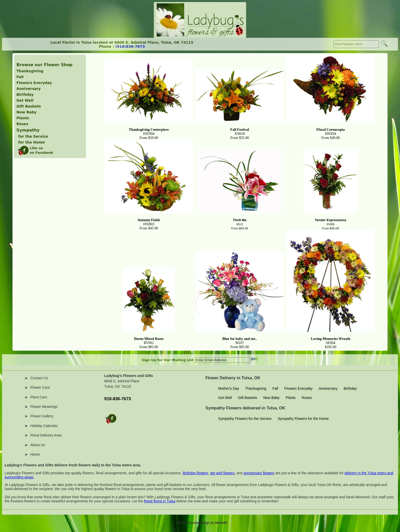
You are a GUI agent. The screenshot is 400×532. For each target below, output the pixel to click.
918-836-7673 (118, 399)
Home (35, 454)
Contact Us (39, 378)
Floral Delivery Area (46, 435)
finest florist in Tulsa (160, 501)
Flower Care (40, 387)
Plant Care (39, 397)
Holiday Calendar (44, 426)
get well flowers (222, 473)
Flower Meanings (44, 407)
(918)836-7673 (130, 46)
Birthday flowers (195, 473)
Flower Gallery (42, 416)
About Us (38, 445)
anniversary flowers (259, 473)
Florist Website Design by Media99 (202, 523)
